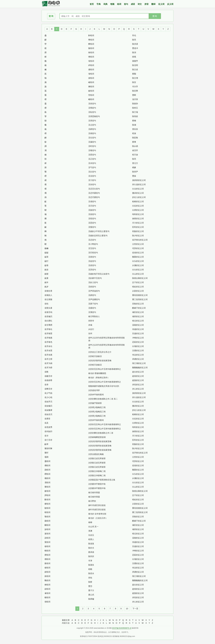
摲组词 (91, 87)
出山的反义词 (138, 487)
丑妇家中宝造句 (95, 278)
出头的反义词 (138, 474)
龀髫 (46, 274)
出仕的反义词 (138, 482)
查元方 (135, 163)
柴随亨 (135, 61)
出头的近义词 (138, 261)
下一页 (135, 609)
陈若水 (91, 573)
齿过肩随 (48, 299)
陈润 (134, 52)
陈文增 (135, 78)
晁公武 (91, 595)
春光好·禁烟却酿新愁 (97, 373)
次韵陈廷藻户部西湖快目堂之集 (102, 480)
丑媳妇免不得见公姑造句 (99, 274)
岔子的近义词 (138, 282)
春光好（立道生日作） (98, 518)
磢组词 (47, 585)
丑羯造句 (92, 108)
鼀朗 (46, 457)
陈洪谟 (135, 44)
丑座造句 (92, 257)
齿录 (46, 385)
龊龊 (46, 253)
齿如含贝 (48, 414)
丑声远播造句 (94, 299)
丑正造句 (92, 159)
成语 (133, 4)
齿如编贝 (48, 406)
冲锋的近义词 (138, 338)
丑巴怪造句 (93, 253)
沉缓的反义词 (138, 563)
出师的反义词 (138, 423)
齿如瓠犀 (48, 410)
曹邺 (134, 95)
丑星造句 (92, 155)
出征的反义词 (138, 419)
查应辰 (135, 129)
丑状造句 (92, 104)
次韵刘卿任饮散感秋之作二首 (101, 433)
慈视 (134, 57)
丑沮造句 (92, 176)
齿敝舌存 (48, 376)
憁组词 (91, 57)
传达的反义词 (138, 568)
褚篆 (134, 167)
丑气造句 (92, 167)
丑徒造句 (92, 261)
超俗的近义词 (138, 376)
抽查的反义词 (138, 431)
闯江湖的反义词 (139, 576)
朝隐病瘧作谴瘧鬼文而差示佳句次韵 (104, 386)
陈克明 (135, 65)
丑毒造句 (92, 150)
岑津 (90, 561)
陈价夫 (91, 548)
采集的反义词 (138, 517)
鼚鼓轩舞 (48, 448)
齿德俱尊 (48, 380)
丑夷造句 (92, 312)
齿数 (46, 372)
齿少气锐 (48, 393)
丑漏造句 (92, 142)
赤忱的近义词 (138, 385)
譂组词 (47, 495)
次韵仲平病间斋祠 (96, 395)
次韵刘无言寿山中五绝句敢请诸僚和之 (105, 369)
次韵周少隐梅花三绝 (97, 407)
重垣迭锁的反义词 (140, 508)
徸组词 (47, 602)
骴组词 (91, 48)
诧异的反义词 (138, 461)
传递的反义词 (138, 542)
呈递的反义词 (138, 546)
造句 (126, 4)
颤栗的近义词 (138, 257)
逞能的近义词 (138, 325)
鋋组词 (91, 91)
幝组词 (91, 44)
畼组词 (91, 99)
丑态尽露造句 (94, 197)
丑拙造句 (92, 214)
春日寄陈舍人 (94, 316)
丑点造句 (92, 125)
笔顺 (112, 4)
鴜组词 (47, 542)
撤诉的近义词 (138, 193)
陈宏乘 (135, 91)
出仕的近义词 (138, 270)
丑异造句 (92, 270)
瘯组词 (47, 563)
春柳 (90, 522)
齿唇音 (47, 419)
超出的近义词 (138, 372)
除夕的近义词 (138, 236)
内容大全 (66, 623)
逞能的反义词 (138, 538)
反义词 (170, 4)
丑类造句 (92, 121)
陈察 (90, 582)
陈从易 (135, 146)
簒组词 (47, 534)
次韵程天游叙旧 (95, 356)
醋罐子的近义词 (139, 308)
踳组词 (47, 576)
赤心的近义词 (138, 389)
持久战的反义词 (139, 397)
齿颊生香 (48, 291)
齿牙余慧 (48, 350)
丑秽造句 (92, 129)
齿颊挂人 (48, 295)
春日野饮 (92, 501)
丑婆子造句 (93, 304)
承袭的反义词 (138, 572)
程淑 (134, 133)
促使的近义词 (138, 253)
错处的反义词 (138, 500)
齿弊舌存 (48, 389)
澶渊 (90, 531)
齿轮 (46, 304)
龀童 (46, 278)
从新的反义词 (138, 504)
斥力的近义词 (138, 223)
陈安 (134, 82)
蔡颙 (134, 74)
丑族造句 (92, 210)
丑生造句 (92, 138)
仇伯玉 (91, 535)
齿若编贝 (48, 316)
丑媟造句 (92, 308)
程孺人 (91, 539)
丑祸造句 (92, 133)
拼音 (147, 4)
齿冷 (46, 436)
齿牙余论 (48, 346)
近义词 (161, 4)
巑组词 (47, 474)
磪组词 (47, 568)
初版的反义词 (138, 444)
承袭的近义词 (138, 359)
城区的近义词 (138, 312)
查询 (155, 16)
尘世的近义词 (138, 244)
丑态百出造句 (94, 189)
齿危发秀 (48, 427)
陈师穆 (91, 599)
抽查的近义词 (138, 219)
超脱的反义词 (138, 593)
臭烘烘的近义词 (139, 180)
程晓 (90, 569)
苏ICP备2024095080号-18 (122, 628)
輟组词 (47, 597)
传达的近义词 (138, 355)
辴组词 (47, 517)
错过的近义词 (138, 321)
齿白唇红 (48, 321)
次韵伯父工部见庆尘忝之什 (100, 352)
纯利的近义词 (138, 214)
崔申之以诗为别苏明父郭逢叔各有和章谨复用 (107, 339)
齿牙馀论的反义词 (140, 453)
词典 (105, 4)
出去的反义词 (138, 402)
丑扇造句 (92, 201)
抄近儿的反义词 (139, 410)
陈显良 (91, 565)
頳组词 (47, 589)
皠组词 (47, 572)
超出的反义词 (138, 585)
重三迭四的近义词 (140, 299)
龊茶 (46, 257)
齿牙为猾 (48, 368)
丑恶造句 (92, 223)
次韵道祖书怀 (94, 390)
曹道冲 (135, 48)
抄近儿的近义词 (139, 197)
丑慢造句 (92, 227)
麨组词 (91, 35)
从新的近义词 (138, 291)
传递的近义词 (138, 329)
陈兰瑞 (135, 112)
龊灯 (46, 261)
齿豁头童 (48, 308)
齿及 (46, 423)
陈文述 (135, 69)
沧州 (90, 333)
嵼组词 (91, 82)
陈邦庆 (91, 556)
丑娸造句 (92, 295)
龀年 (46, 282)
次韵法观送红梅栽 (96, 454)
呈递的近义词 (138, 333)
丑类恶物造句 (94, 116)
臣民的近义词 (138, 227)
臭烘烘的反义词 (139, 393)
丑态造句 (92, 240)
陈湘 (134, 125)
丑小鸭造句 (93, 244)
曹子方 (91, 590)
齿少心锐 (48, 397)
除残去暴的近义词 (140, 278)
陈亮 (134, 40)
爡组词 (47, 465)
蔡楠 (134, 121)
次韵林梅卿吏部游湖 (97, 437)
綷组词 (91, 65)
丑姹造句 (92, 287)
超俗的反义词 (138, 589)
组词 (119, 4)
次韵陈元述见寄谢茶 (97, 458)
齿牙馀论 (48, 329)
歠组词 (47, 500)
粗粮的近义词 (138, 201)
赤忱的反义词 (138, 597)
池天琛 (135, 99)
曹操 (134, 176)
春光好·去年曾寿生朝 (97, 514)
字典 (99, 4)
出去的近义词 (138, 189)
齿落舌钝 (48, 312)
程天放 (135, 155)
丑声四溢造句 (94, 291)
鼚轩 (46, 453)
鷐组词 (47, 470)
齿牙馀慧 (48, 333)
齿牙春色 (48, 342)
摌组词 (91, 78)
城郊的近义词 (138, 316)
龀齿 (46, 270)
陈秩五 (135, 108)
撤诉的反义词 (138, 406)
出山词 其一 (93, 527)
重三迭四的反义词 (140, 512)
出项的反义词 (138, 559)
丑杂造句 (92, 184)
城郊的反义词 (138, 529)
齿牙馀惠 (48, 338)
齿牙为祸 (48, 363)
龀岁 (46, 287)
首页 (92, 4)
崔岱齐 (135, 150)
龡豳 (46, 248)
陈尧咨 (135, 116)
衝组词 (91, 52)
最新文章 (66, 620)
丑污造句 (92, 180)
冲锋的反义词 (138, 551)
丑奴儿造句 (93, 282)
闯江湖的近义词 (139, 363)
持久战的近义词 (139, 184)
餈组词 (47, 593)
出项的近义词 (138, 346)
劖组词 (47, 508)
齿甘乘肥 (48, 325)
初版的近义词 (138, 231)
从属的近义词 (138, 265)
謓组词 (47, 538)
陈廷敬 (135, 138)
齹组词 (47, 461)
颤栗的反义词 (138, 470)
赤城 (90, 325)
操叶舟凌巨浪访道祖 (97, 505)
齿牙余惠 (48, 355)
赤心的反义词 (138, 602)
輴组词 (47, 551)
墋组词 (91, 74)
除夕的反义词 (138, 448)
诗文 (140, 4)
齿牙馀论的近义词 (140, 240)
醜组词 (47, 580)
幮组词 (47, 525)
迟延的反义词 (138, 555)
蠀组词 (47, 512)
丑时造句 (92, 146)
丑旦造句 (92, 206)
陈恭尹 (135, 172)
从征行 (91, 329)
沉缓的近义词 (138, 350)
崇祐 (90, 578)
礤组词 (47, 504)
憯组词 (91, 40)
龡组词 (47, 491)
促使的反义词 (138, 465)
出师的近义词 (138, 210)
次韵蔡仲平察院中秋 (97, 484)
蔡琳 (134, 142)
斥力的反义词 (138, 436)
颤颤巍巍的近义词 (140, 368)
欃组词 (47, 478)
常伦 (134, 35)
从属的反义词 (138, 478)
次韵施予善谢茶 (95, 403)
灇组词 (47, 482)
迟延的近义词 (138, 342)
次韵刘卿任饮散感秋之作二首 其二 (103, 399)
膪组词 (47, 555)
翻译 (153, 4)
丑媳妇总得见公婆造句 (98, 236)
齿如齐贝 (48, 402)
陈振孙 (135, 104)
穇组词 (47, 546)
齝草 (46, 444)
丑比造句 (92, 172)
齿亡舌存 (48, 440)
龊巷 (46, 265)
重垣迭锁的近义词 (140, 295)
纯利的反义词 (138, 427)
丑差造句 (92, 265)
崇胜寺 (91, 321)
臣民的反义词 (138, 440)
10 (127, 609)
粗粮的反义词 (138, 414)
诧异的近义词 (138, 248)
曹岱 (90, 586)
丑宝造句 (92, 248)
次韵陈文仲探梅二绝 (97, 471)
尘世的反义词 (138, 457)
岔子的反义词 (138, 495)
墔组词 (91, 61)
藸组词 (47, 521)
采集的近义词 (138, 304)
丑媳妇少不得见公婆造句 (99, 231)
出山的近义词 (138, 274)
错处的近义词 (138, 287)
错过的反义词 (138, 534)
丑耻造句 (92, 112)
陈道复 (91, 544)
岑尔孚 (135, 87)
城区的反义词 (138, 525)
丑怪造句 (92, 219)
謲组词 (47, 529)
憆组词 (91, 95)
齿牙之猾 (48, 359)
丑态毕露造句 (94, 193)
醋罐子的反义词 (139, 521)
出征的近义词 (138, 206)
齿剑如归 (48, 431)
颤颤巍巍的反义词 (140, 580)
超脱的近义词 (138, 380)
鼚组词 (47, 487)
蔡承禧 (91, 552)
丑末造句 (92, 163)
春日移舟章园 (94, 493)
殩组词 (47, 559)
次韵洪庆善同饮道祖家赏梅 (100, 361)
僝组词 (91, 69)
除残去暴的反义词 (140, 491)
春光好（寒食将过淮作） (99, 378)
